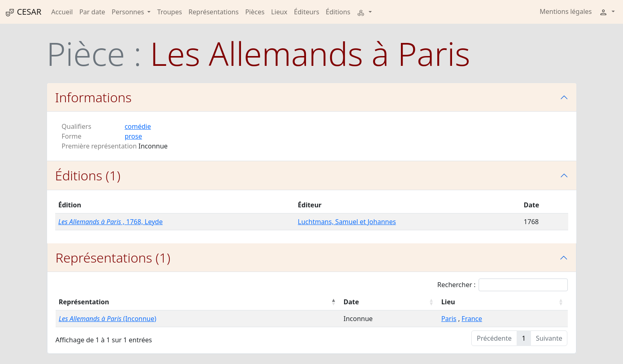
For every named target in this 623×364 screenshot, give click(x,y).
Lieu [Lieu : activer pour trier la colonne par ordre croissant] (448, 302)
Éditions (338, 12)
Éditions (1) (88, 175)
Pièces (255, 12)
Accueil (62, 12)
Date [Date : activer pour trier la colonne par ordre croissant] (351, 302)
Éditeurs (307, 12)
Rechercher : (503, 285)
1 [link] (524, 338)
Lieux (279, 12)
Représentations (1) (113, 257)
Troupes (169, 12)
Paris (449, 319)
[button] (364, 12)
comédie (138, 126)
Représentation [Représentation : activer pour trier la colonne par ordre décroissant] (84, 302)
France (472, 319)
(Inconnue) (108, 319)
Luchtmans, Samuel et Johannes (347, 222)
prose (134, 136)
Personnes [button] (129, 12)
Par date (92, 12)
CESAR (23, 12)
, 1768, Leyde (111, 222)
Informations (93, 97)
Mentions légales (566, 11)
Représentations (214, 12)
